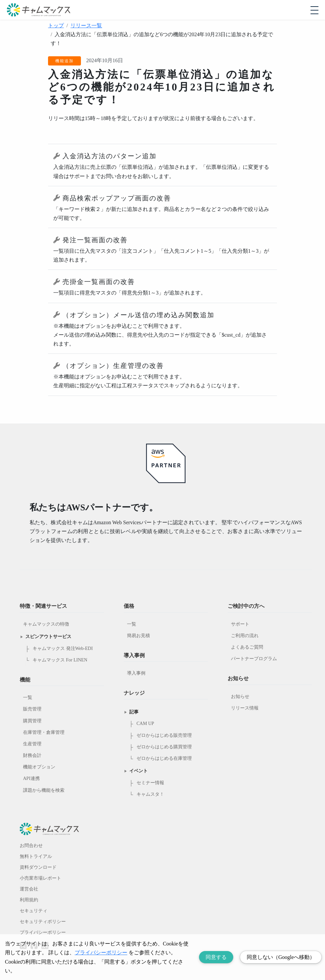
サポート (240, 624)
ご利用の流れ (245, 636)
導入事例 (136, 673)
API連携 (31, 778)
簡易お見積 (138, 636)
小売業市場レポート (40, 878)
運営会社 (29, 889)
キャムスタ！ (150, 794)
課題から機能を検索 (44, 790)
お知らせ (240, 696)
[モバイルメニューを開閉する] (314, 10)
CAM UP (145, 723)
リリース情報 (245, 708)
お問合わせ (31, 846)
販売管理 (32, 709)
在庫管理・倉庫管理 (44, 732)
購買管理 (32, 721)
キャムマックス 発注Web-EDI (63, 648)
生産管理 (32, 744)
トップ (56, 26)
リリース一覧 (86, 26)
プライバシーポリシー (43, 932)
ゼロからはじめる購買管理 (164, 747)
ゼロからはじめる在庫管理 (164, 758)
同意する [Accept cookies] (216, 957)
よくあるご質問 (247, 647)
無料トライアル (36, 856)
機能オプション (39, 767)
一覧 (28, 697)
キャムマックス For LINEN (60, 660)
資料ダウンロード (38, 867)
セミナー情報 (150, 783)
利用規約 (29, 900)
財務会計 (32, 755)
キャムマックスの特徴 (46, 624)
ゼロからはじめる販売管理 (164, 735)
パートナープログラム (254, 659)
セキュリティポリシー (43, 922)
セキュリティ (34, 911)
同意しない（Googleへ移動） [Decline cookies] (281, 957)
